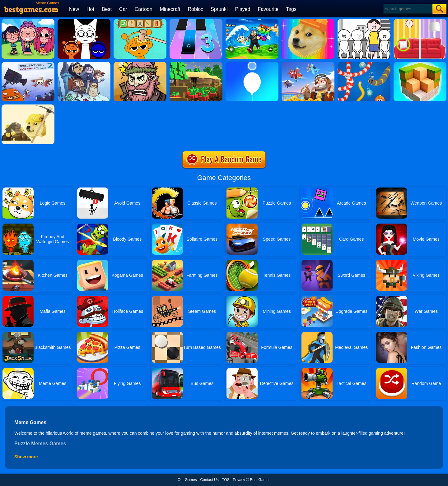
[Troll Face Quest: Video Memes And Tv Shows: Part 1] (84, 64)
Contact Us (209, 480)
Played (243, 9)
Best (107, 9)
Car (123, 9)
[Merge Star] (140, 64)
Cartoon (144, 9)
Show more (26, 457)
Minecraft (170, 9)
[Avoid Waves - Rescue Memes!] (252, 21)
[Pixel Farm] (196, 64)
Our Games (187, 480)
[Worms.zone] (364, 64)
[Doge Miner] (28, 107)
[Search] (408, 9)
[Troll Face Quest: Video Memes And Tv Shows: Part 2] (28, 64)
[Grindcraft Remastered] (420, 64)
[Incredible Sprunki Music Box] (84, 21)
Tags (291, 9)
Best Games (260, 480)
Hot (90, 9)
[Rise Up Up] (252, 64)
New (74, 9)
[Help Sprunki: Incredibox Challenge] (140, 21)
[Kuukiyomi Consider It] (364, 21)
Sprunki (219, 9)
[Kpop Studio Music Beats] (28, 21)
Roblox (195, 9)
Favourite (268, 9)
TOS (226, 480)
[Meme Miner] (308, 21)
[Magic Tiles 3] (196, 21)
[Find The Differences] (420, 21)
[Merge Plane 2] (308, 64)
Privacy (239, 480)
